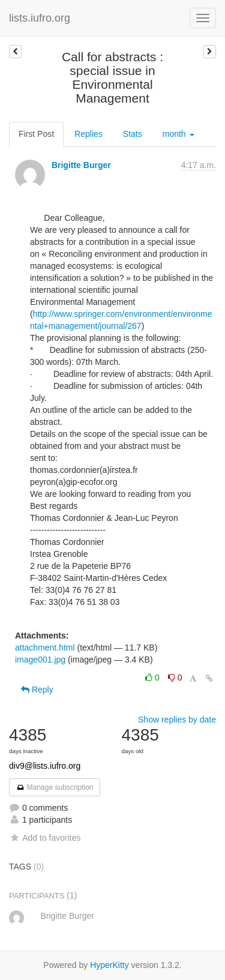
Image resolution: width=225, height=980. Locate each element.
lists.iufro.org (40, 18)
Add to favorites (45, 838)
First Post (36, 134)
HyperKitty (109, 965)
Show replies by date (177, 720)
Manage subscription (55, 787)
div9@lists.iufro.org (45, 766)
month (178, 134)
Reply (37, 690)
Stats (133, 134)
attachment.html (45, 648)
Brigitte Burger (81, 165)
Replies (88, 134)
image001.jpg (40, 660)
